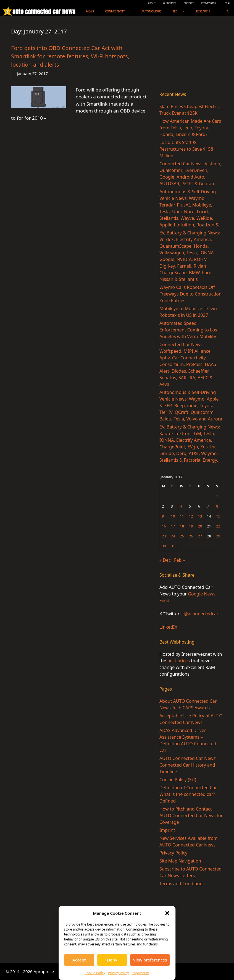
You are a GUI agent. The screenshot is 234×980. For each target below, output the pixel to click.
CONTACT (189, 3)
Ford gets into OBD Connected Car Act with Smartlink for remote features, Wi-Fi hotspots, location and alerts (70, 56)
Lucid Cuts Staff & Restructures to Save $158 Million (186, 149)
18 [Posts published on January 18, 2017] (182, 526)
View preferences (150, 960)
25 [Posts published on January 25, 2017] (182, 536)
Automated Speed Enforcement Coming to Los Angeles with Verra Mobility (188, 330)
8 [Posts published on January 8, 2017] (217, 506)
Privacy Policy (119, 973)
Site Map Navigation (180, 861)
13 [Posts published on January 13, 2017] (200, 516)
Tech (182, 11)
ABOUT (152, 3)
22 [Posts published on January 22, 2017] (218, 526)
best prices (179, 661)
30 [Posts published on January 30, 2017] (164, 546)
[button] (167, 913)
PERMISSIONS (209, 3)
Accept (79, 960)
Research (203, 11)
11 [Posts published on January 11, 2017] (182, 516)
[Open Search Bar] (227, 11)
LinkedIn (168, 627)
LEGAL (227, 3)
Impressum (140, 973)
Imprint (167, 830)
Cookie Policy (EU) (178, 780)
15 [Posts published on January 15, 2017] (218, 516)
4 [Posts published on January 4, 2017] (181, 506)
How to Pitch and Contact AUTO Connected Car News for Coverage (191, 816)
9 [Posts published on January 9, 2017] (163, 516)
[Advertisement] (191, 55)
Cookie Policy (95, 973)
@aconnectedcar (201, 614)
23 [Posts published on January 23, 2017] (164, 536)
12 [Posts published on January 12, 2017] (191, 516)
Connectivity (120, 11)
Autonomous (152, 11)
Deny (112, 960)
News (90, 11)
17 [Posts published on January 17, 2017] (173, 526)
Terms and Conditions (182, 884)
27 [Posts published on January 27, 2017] (200, 536)
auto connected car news (44, 11)
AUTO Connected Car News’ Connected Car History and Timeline (188, 765)
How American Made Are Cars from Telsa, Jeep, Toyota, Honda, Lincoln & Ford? (190, 128)
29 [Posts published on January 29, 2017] (218, 536)
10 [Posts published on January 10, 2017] (173, 516)
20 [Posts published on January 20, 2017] (200, 526)
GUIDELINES (170, 3)
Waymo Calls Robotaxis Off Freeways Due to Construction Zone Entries (190, 294)
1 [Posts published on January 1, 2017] (217, 496)
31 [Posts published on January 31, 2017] (173, 546)
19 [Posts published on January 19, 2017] (191, 526)
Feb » (179, 560)
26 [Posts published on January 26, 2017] (191, 536)
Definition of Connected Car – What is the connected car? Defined (190, 794)
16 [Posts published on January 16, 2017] (164, 526)
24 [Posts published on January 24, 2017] (173, 536)
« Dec (165, 560)
